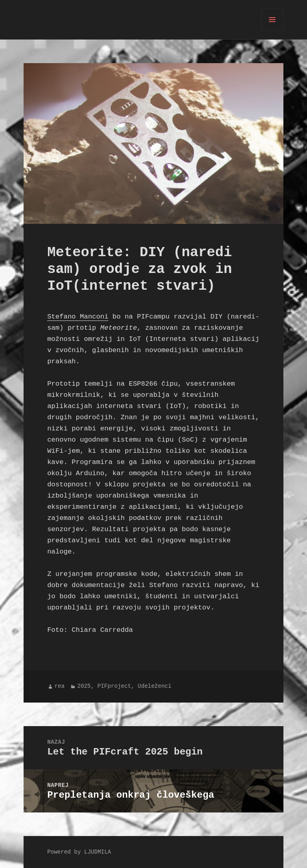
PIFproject (114, 686)
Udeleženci (155, 686)
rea (59, 686)
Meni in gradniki (272, 31)
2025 (84, 686)
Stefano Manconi (78, 317)
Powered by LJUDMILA (79, 852)
